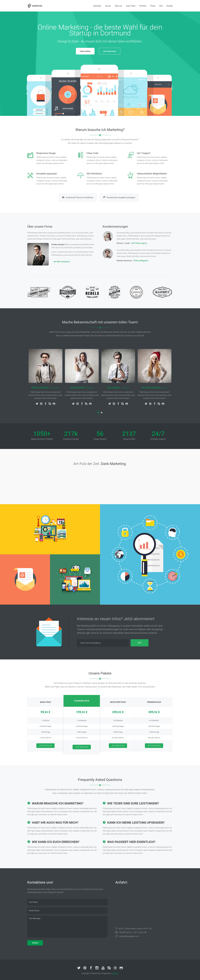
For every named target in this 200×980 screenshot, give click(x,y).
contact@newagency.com (129, 936)
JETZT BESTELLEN (45, 746)
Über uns (118, 6)
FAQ (161, 6)
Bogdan (115, 973)
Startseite (97, 6)
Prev (31, 90)
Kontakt (170, 6)
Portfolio (143, 6)
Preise (153, 6)
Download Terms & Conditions (78, 198)
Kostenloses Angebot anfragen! (119, 198)
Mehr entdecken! (62, 262)
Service (108, 6)
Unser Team (131, 6)
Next (169, 90)
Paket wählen (85, 51)
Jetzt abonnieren (110, 51)
